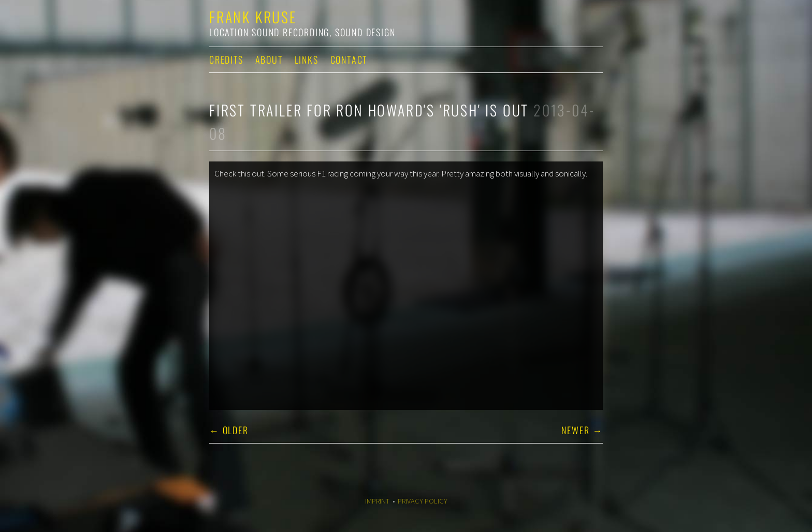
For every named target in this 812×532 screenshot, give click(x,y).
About (269, 60)
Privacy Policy (423, 501)
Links (307, 60)
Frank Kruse (253, 17)
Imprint (377, 501)
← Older (229, 430)
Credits (226, 60)
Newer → (582, 430)
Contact (349, 60)
